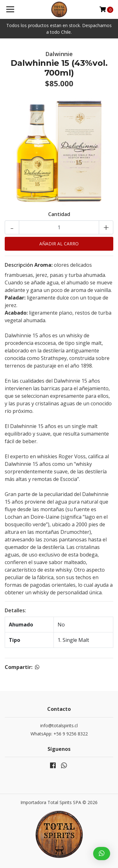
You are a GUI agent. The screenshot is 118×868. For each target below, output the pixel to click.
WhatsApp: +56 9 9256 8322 (59, 734)
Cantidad (59, 214)
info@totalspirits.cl (59, 725)
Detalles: (15, 610)
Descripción (19, 265)
